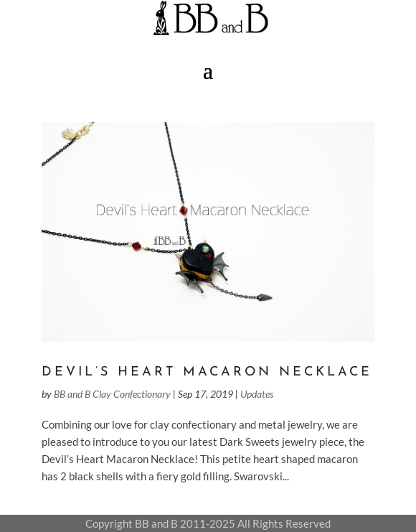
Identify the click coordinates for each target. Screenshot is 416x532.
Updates (257, 394)
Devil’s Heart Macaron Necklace (207, 372)
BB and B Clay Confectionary (112, 394)
